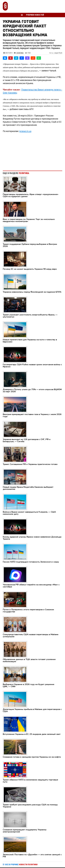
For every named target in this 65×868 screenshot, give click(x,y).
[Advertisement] (32, 151)
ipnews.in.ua (25, 131)
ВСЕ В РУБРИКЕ (21, 864)
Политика (19, 53)
